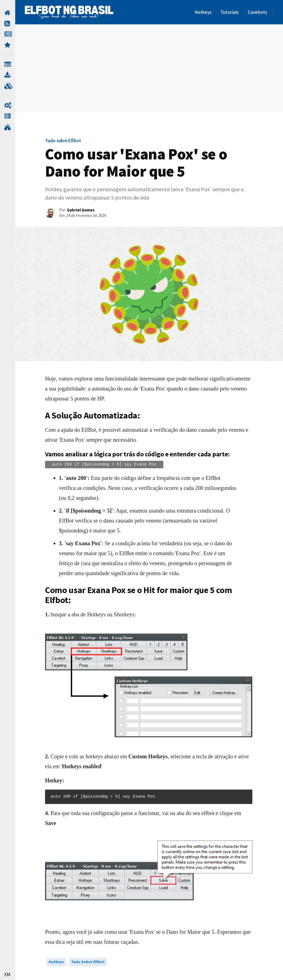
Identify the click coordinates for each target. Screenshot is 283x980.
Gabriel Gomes (81, 210)
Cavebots (257, 12)
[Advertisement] (149, 69)
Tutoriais (230, 12)
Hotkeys (203, 12)
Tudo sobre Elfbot (88, 962)
